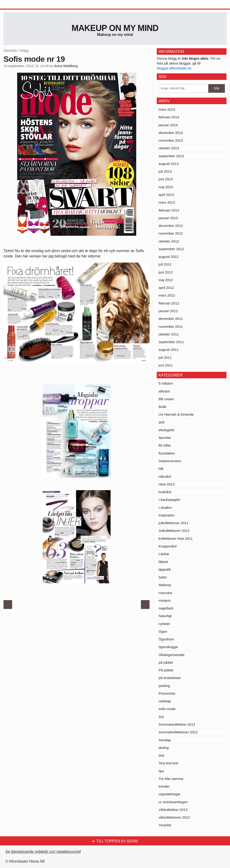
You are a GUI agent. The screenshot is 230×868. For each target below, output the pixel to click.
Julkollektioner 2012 (174, 531)
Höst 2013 (167, 484)
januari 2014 (168, 125)
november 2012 (171, 233)
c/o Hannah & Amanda (176, 414)
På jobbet (166, 670)
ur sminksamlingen (173, 802)
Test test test (168, 763)
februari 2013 (169, 210)
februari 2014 (169, 117)
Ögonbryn (166, 639)
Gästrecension (170, 461)
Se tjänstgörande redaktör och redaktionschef (43, 852)
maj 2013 (166, 187)
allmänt (164, 391)
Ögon (163, 631)
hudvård (165, 492)
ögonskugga (168, 647)
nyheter (164, 624)
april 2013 (166, 195)
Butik (162, 407)
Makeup (165, 585)
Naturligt (165, 616)
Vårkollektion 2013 (173, 810)
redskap (165, 701)
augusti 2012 (169, 257)
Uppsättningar (169, 794)
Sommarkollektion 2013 (177, 724)
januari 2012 (168, 311)
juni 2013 (166, 179)
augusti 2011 (169, 350)
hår (161, 469)
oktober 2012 (169, 241)
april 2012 (166, 288)
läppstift (165, 569)
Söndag (165, 740)
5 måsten (166, 383)
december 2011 (171, 319)
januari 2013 (168, 218)
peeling (164, 686)
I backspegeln (169, 500)
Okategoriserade (172, 655)
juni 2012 (166, 272)
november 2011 (171, 326)
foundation (167, 453)
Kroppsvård (168, 546)
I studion (165, 507)
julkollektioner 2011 (174, 523)
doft (162, 422)
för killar (165, 445)
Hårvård (165, 477)
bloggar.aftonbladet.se (174, 68)
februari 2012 (169, 303)
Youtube (165, 825)
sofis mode (167, 709)
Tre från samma (171, 779)
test (161, 755)
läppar (164, 562)
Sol (161, 717)
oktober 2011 (169, 334)
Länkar (164, 554)
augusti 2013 (169, 164)
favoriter (165, 438)
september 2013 (171, 156)
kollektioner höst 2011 (176, 538)
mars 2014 (167, 109)
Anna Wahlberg (66, 66)
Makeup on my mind (115, 28)
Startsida (10, 51)
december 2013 (171, 133)
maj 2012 (166, 280)
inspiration (167, 515)
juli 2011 (165, 357)
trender (164, 786)
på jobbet (166, 662)
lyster (163, 577)
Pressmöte (167, 693)
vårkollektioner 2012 (174, 817)
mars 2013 (167, 202)
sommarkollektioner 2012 (178, 732)
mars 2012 (167, 295)
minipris (165, 600)
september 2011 (171, 342)
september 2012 (171, 249)
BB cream (166, 399)
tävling (164, 748)
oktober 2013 (169, 148)
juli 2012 (165, 264)
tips (161, 771)
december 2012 (171, 226)
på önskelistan (170, 678)
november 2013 (171, 140)
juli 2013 (165, 171)
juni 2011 (166, 365)
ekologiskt (166, 430)
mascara (165, 593)
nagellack (166, 608)
